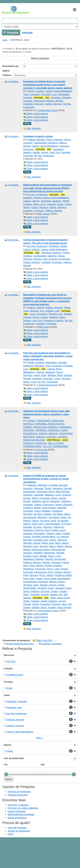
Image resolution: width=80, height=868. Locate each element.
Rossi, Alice (29, 579)
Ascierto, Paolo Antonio (60, 607)
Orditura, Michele (54, 101)
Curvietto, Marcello (58, 485)
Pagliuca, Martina (32, 562)
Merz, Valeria (62, 543)
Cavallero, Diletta (32, 508)
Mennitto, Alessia (32, 543)
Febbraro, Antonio (32, 198)
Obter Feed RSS (43, 640)
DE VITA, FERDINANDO (56, 446)
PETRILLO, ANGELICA (35, 443)
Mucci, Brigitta (40, 556)
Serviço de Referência (19, 831)
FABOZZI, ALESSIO (46, 437)
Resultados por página (11, 68)
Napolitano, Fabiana (33, 559)
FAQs (11, 834)
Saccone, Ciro (37, 311)
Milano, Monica (64, 546)
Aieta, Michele (63, 492)
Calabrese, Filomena (34, 366)
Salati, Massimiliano (60, 579)
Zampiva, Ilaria (59, 604)
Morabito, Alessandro (44, 553)
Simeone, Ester (31, 585)
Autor (5, 40)
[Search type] (40, 27)
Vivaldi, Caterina (49, 601)
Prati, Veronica (31, 575)
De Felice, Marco (62, 514)
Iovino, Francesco (38, 314)
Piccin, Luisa (53, 569)
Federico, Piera (42, 530)
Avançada (27, 32)
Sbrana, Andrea (57, 582)
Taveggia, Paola (63, 588)
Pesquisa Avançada (18, 795)
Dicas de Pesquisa (17, 828)
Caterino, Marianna (45, 372)
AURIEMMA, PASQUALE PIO (49, 424)
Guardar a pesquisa (50, 644)
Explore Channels (17, 811)
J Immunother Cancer (48, 611)
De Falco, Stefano (43, 514)
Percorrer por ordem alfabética (23, 808)
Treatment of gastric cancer (38, 136)
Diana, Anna (39, 204)
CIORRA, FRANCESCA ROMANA (40, 427)
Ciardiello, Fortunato (33, 104)
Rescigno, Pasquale (33, 488)
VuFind (7, 10)
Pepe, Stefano (36, 566)
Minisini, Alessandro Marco (37, 550)
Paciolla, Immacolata (55, 559)
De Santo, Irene (48, 521)
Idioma (7, 745)
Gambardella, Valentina (45, 143)
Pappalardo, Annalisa (56, 362)
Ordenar (7, 75)
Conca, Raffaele (42, 511)
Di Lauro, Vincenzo (43, 527)
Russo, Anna (43, 579)
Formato (8, 682)
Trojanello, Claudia (39, 594)
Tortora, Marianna (54, 488)
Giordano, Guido (55, 204)
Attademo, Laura (53, 495)
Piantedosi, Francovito (34, 569)
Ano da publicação (14, 758)
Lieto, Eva (55, 152)
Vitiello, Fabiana (31, 601)
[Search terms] (40, 21)
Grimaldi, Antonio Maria (43, 537)
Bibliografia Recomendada (21, 814)
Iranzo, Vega (40, 375)
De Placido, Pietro (58, 517)
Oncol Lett (42, 450)
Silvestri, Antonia (48, 585)
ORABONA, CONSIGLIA (48, 430)
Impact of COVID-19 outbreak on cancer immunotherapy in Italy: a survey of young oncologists (46, 479)
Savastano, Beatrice (61, 97)
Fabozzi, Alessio (31, 201)
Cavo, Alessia (49, 508)
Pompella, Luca (49, 94)
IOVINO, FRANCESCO (39, 421)
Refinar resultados (40, 58)
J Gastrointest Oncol (47, 110)
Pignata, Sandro (63, 572)
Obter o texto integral (35, 114)
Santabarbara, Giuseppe (36, 582)
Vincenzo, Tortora (49, 591)
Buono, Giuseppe (51, 501)
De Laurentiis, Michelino (35, 517)
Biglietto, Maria (55, 375)
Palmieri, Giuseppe (52, 562)
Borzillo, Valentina (32, 501)
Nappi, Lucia (54, 556)
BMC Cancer (43, 214)
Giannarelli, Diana (45, 492)
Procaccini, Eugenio (54, 320)
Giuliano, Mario (54, 533)
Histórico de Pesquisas (19, 791)
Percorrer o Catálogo (18, 805)
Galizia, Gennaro (53, 104)
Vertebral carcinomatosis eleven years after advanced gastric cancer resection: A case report (47, 414)
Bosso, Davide (59, 498)
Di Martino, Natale (58, 246)
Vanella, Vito (56, 594)
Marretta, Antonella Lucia (36, 540)
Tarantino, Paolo (46, 588)
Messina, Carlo (31, 546)
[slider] (6, 774)
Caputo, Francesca (44, 505)
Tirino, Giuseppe (31, 94)
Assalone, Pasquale (33, 495)
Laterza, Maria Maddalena (58, 91)
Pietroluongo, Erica (44, 572)
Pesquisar (11, 33)
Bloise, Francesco (41, 498)
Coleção (8, 668)
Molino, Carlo (30, 382)
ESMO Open (43, 327)
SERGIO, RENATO (48, 433)
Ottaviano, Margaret (37, 485)
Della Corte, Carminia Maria (46, 524)
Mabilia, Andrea (41, 152)
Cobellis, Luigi (52, 311)
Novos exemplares (17, 818)
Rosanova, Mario (63, 575)
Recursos (9, 655)
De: (6, 764)
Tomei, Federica (31, 591)
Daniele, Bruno (39, 607)
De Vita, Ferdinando (44, 156)
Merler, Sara (48, 543)
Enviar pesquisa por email (19, 644)
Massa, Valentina (58, 540)
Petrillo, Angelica (36, 91)
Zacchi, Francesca (41, 604)
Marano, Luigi (41, 259)
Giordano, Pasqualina (34, 533)
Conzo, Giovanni (40, 207)
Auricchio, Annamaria (34, 101)
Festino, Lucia (58, 530)
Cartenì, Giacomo (63, 505)
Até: (43, 764)
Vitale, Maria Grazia (60, 598)
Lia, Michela (63, 537)
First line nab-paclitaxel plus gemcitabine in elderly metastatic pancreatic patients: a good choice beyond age (48, 356)
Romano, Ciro (56, 314)
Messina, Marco (48, 546)
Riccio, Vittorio (46, 575)
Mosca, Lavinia (40, 317)
